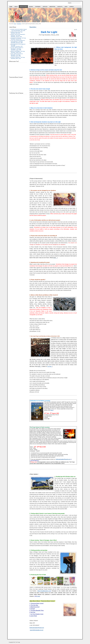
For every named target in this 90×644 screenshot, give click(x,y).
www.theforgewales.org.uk (37, 630)
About (16, 7)
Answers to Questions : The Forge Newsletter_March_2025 (18, 58)
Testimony (38, 7)
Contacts (60, 7)
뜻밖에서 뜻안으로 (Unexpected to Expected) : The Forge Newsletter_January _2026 (18, 36)
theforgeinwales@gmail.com (63, 459)
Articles (45, 7)
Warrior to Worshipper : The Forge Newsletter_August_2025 (18, 52)
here (38, 596)
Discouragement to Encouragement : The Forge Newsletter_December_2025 (18, 45)
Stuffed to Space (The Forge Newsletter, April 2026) (17, 32)
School (31, 7)
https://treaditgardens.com (44, 591)
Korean (71, 7)
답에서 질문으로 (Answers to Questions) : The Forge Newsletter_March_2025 (17, 55)
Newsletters (23, 7)
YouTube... (50, 366)
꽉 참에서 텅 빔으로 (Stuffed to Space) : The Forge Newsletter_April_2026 (19, 30)
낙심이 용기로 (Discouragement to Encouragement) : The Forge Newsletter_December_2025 (18, 42)
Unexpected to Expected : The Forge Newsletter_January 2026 (18, 39)
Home (11, 7)
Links (66, 7)
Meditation (52, 7)
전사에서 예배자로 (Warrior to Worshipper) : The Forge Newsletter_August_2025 (17, 49)
